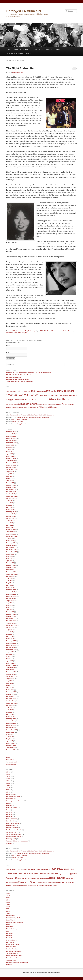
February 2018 (11, 614)
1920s (8, 776)
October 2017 (11, 623)
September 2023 (12, 496)
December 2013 (11, 723)
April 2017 (10, 636)
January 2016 (11, 668)
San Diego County (12, 832)
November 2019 (11, 572)
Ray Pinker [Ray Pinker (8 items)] (20, 407)
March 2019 (10, 587)
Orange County (11, 825)
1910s (8, 774)
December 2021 (11, 534)
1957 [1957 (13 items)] (45, 395)
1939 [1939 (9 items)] (29, 391)
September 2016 (12, 650)
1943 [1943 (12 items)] (44, 391)
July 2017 (9, 630)
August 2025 (10, 445)
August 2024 (10, 472)
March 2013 (10, 743)
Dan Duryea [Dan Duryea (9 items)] (69, 400)
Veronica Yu (17, 333)
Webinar (9, 843)
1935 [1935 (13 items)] (18, 391)
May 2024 (9, 478)
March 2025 (10, 456)
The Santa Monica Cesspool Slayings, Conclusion (33, 417)
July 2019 (9, 578)
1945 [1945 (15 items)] (48, 391)
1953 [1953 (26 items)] (25, 395)
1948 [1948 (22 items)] (66, 391)
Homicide (19, 331)
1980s (14, 331)
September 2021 (12, 536)
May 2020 (9, 558)
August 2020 (10, 554)
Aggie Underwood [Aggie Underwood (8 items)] (64, 396)
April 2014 (10, 714)
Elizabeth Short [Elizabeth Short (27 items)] (27, 404)
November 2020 (11, 550)
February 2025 (11, 458)
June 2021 (10, 538)
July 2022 (9, 521)
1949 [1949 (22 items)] (72, 391)
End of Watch (11, 799)
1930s (8, 779)
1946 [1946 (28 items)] (53, 391)
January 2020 (11, 567)
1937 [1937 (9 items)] (22, 391)
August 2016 (10, 652)
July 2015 (9, 681)
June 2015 (10, 683)
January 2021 (11, 545)
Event (8, 803)
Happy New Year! (17, 422)
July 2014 (9, 708)
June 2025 (10, 449)
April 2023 (10, 507)
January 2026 (11, 434)
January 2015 (11, 694)
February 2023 (11, 512)
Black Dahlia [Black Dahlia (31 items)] (57, 399)
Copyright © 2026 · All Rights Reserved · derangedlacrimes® (41, 973)
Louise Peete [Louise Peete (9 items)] (52, 404)
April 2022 (10, 525)
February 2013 (11, 745)
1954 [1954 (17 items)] (30, 395)
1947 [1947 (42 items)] (60, 391)
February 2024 (11, 485)
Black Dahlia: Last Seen (20, 419)
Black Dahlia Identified (14, 377)
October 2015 (11, 674)
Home (9, 49)
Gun (8, 810)
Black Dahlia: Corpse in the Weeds (18, 379)
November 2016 (11, 645)
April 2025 (10, 454)
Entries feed (10, 760)
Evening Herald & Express (15, 801)
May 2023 (9, 505)
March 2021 (10, 541)
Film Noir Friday (12, 808)
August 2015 (10, 679)
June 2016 (10, 656)
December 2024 (11, 463)
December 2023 (11, 489)
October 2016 (11, 647)
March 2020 (10, 563)
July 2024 (9, 474)
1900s (8, 772)
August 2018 (10, 601)
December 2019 (11, 570)
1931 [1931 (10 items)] (15, 391)
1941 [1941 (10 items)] (37, 391)
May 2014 (9, 712)
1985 (42, 331)
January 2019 (11, 592)
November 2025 (11, 438)
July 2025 (9, 447)
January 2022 (11, 532)
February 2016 (11, 665)
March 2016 (10, 663)
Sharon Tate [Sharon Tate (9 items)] (35, 407)
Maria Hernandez (57, 331)
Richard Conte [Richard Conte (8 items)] (27, 407)
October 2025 (11, 440)
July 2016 (9, 654)
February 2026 (11, 432)
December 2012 (11, 750)
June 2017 (10, 632)
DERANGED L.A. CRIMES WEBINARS (19, 54)
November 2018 (11, 596)
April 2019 (10, 585)
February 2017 (11, 641)
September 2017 (12, 625)
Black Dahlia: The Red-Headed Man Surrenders (22, 375)
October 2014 (11, 701)
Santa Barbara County (14, 837)
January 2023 (11, 514)
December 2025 (11, 436)
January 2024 (11, 487)
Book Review (11, 794)
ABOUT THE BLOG (37, 49)
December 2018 (11, 594)
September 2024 (12, 469)
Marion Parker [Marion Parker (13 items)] (62, 404)
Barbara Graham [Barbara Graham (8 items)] (44, 400)
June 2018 (10, 605)
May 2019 (9, 583)
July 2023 (9, 501)
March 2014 (10, 716)
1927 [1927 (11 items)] (11, 391)
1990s (8, 792)
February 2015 (11, 692)
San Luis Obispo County (14, 834)
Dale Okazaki (48, 331)
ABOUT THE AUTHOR (21, 49)
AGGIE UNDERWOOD (53, 49)
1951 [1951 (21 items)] (15, 395)
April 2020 (10, 561)
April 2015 (10, 688)
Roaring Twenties (12, 828)
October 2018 (11, 599)
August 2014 (10, 705)
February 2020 (11, 565)
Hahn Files (10, 812)
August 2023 (10, 498)
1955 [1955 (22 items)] (36, 395)
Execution (10, 805)
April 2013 (10, 741)
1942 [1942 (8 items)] (41, 391)
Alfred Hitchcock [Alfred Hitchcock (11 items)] (34, 400)
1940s (8, 781)
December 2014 (11, 696)
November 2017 (11, 621)
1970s (8, 788)
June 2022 (10, 523)
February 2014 (11, 719)
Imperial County (12, 819)
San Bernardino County (14, 830)
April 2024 (10, 481)
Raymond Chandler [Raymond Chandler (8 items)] (12, 407)
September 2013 (12, 730)
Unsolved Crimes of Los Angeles (17, 841)
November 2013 (11, 725)
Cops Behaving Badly (13, 796)
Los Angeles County (29, 331)
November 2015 (11, 672)
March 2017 (10, 639)
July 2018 (9, 603)
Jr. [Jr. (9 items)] (47, 404)
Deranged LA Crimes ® (24, 11)
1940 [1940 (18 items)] (33, 391)
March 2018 (10, 612)
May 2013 (9, 739)
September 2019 (12, 574)
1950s (8, 783)
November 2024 (11, 465)
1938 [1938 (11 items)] (26, 391)
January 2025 (11, 461)
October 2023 (11, 494)
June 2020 (10, 556)
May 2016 (9, 659)
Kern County (10, 821)
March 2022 (10, 527)
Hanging (9, 814)
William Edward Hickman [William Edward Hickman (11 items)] (48, 407)
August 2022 (10, 518)
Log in (8, 758)
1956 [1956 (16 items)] (41, 395)
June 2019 (10, 581)
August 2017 (10, 627)
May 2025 (9, 452)
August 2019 (10, 576)
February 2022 (11, 530)
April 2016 (10, 661)
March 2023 (10, 509)
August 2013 (10, 732)
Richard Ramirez (68, 331)
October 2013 (11, 728)
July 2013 (9, 734)
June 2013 (10, 737)
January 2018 (11, 616)
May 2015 (9, 685)
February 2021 (11, 543)
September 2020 (12, 552)
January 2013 (11, 748)
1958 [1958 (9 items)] (49, 396)
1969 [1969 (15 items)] (56, 395)
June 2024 (10, 476)
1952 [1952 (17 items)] (20, 395)
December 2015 (11, 670)
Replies (25, 333)
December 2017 (11, 619)
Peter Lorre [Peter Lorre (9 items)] (71, 404)
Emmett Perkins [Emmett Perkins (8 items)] (41, 404)
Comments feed (12, 762)
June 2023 (10, 503)
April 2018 (10, 610)
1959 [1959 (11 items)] (52, 396)
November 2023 (11, 492)
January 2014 (11, 721)
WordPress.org (11, 764)
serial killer (10, 333)
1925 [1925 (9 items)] (8, 391)
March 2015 (10, 690)
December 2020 (11, 547)
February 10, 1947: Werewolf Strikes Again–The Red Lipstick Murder (29, 373)
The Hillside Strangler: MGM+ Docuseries (20, 381)
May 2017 (9, 634)
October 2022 (11, 516)
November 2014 (11, 699)
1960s (8, 785)
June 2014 (10, 710)
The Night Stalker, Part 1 (22, 68)
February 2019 (11, 590)
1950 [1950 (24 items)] (9, 395)
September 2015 (12, 676)
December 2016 (11, 643)
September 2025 (12, 443)
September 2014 (12, 703)
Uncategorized (11, 839)
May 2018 (9, 607)
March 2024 (10, 483)
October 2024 (11, 467)
